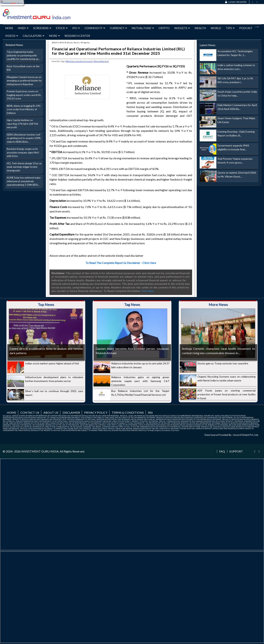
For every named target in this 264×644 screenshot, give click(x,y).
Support (236, 451)
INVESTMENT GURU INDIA (40, 451)
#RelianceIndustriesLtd (79, 61)
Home (11, 412)
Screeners (42, 28)
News (9, 28)
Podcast (246, 28)
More (54, 36)
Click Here (147, 291)
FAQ (222, 451)
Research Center (77, 36)
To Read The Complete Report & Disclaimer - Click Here (121, 263)
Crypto (164, 28)
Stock (62, 28)
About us (51, 412)
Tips (230, 28)
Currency (118, 28)
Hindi (23, 28)
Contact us (30, 412)
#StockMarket (101, 61)
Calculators (33, 36)
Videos (12, 36)
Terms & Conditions (128, 412)
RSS (150, 412)
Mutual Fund (143, 28)
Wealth (200, 28)
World (216, 28)
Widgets (182, 28)
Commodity (95, 28)
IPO (76, 28)
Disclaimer (71, 412)
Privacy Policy (96, 412)
